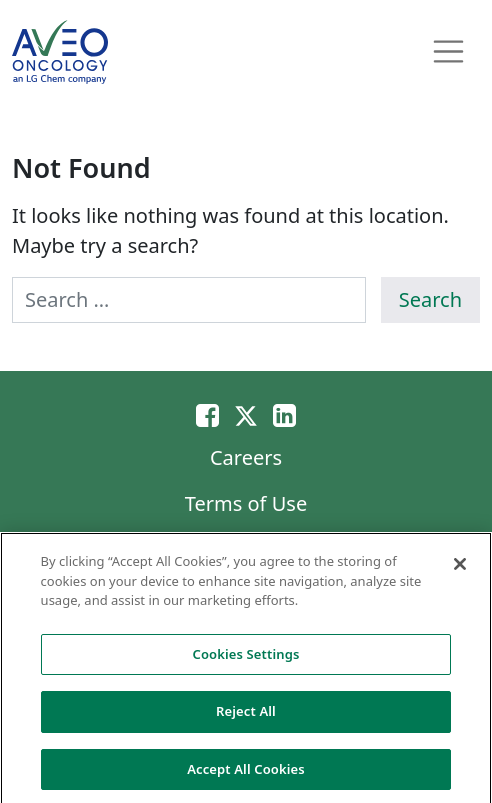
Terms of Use (246, 503)
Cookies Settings (246, 658)
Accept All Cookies (246, 774)
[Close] (460, 569)
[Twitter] (246, 414)
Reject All (246, 716)
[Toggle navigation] (449, 52)
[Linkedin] (284, 414)
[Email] (207, 414)
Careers (246, 457)
